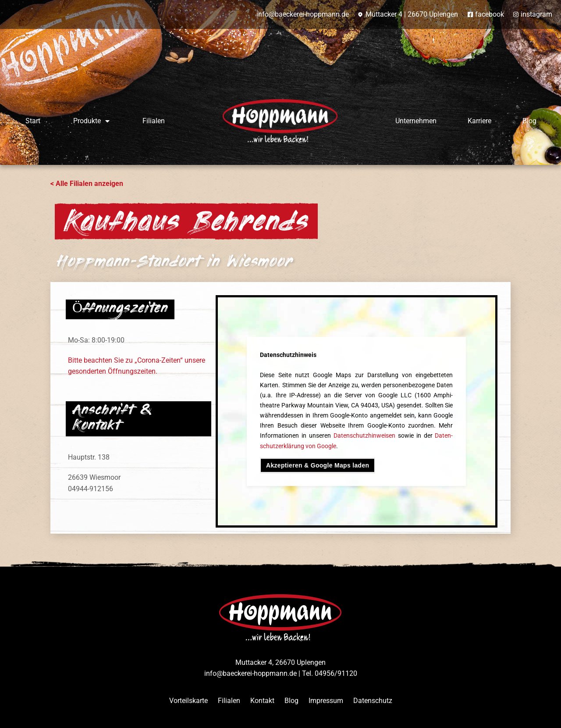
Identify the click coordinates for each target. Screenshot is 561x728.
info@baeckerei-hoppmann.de (250, 673)
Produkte (91, 121)
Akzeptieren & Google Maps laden (321, 465)
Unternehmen (416, 121)
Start (33, 121)
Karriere (479, 121)
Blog (529, 121)
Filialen (154, 121)
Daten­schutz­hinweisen (364, 435)
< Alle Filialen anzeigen (87, 184)
